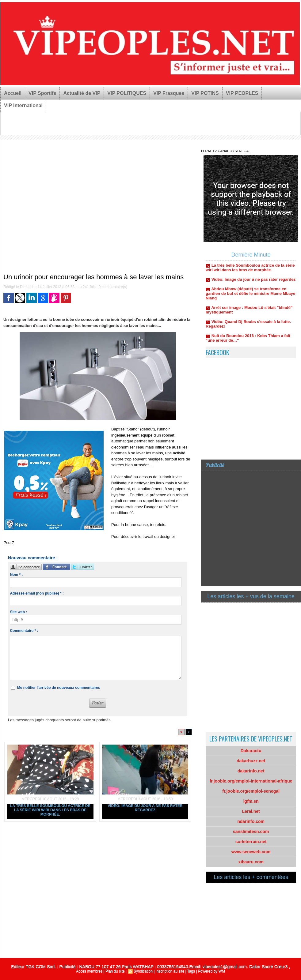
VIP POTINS (205, 93)
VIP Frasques (169, 93)
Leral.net (251, 811)
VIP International (23, 105)
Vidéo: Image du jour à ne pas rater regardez (145, 808)
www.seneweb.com (251, 852)
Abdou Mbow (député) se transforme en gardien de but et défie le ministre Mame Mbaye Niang (250, 298)
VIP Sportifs (42, 93)
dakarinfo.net (251, 771)
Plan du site (115, 971)
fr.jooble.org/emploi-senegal (251, 791)
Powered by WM (211, 971)
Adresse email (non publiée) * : (37, 593)
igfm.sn (251, 801)
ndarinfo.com (251, 821)
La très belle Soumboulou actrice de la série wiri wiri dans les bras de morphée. (50, 810)
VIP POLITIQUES (127, 93)
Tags (191, 971)
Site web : (18, 612)
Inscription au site (170, 971)
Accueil (13, 93)
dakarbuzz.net (251, 761)
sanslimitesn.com (251, 832)
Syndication (143, 971)
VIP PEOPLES (242, 93)
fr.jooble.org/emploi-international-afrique (251, 781)
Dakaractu (251, 751)
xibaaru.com (251, 862)
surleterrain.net (251, 842)
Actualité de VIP (82, 93)
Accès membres (89, 971)
